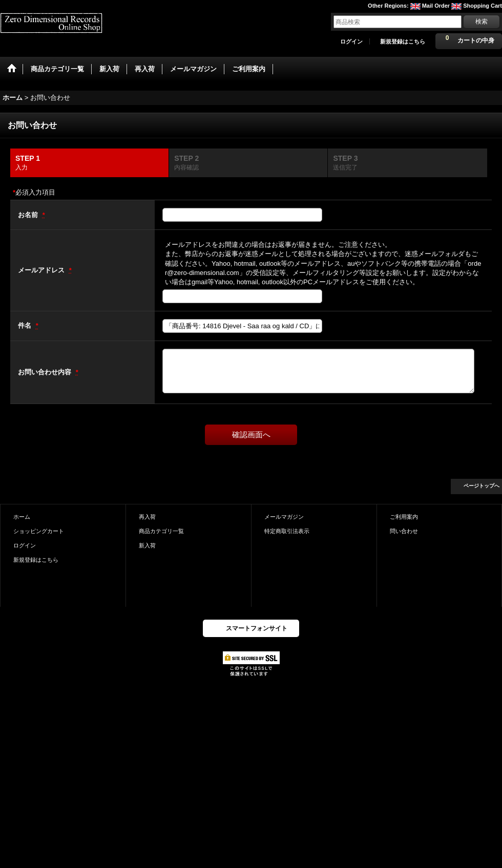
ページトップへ (482, 486)
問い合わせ (404, 531)
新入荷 (147, 545)
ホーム (22, 517)
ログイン (351, 41)
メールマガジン (284, 517)
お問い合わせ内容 (46, 372)
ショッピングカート (39, 531)
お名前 (29, 215)
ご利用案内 (404, 517)
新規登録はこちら (403, 41)
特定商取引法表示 (287, 531)
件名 (26, 325)
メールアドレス (42, 270)
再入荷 (147, 517)
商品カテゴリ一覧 (161, 531)
